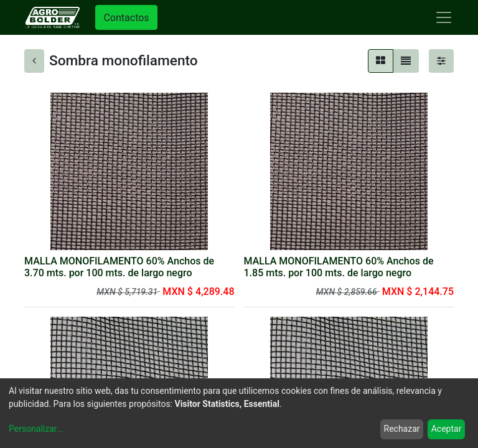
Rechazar (402, 429)
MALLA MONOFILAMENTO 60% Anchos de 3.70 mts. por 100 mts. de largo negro (119, 267)
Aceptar (447, 429)
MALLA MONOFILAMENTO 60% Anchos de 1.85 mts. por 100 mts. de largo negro (339, 267)
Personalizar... (36, 429)
